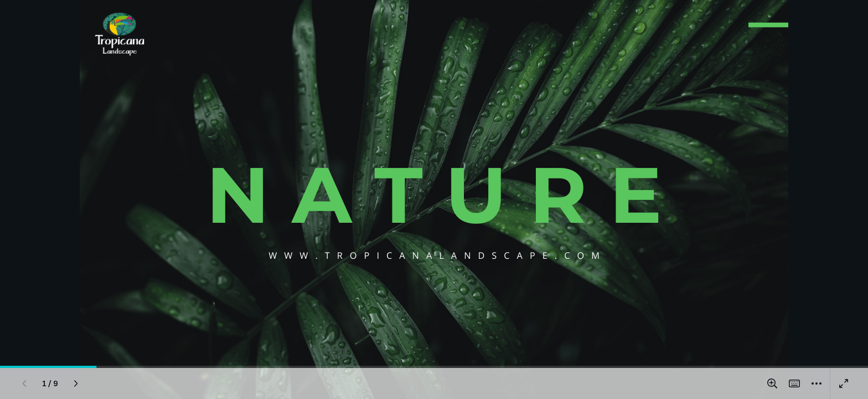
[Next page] (76, 383)
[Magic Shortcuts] (794, 383)
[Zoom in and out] (772, 383)
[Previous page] (24, 383)
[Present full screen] (844, 383)
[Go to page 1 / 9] (50, 383)
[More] (817, 383)
